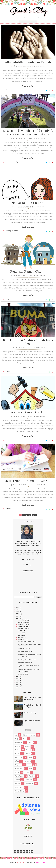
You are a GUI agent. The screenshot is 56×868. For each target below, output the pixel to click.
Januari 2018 (22, 677)
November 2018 (23, 625)
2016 (18, 681)
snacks (17, 775)
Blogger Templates (41, 865)
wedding (18, 786)
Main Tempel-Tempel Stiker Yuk (28, 484)
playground (27, 764)
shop (31, 771)
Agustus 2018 (22, 631)
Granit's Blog (28, 11)
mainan (28, 756)
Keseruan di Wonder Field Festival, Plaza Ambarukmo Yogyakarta (28, 133)
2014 (18, 685)
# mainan (8, 511)
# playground (18, 163)
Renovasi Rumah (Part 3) (28, 273)
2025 (18, 610)
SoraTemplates (21, 865)
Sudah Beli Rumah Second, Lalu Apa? (28, 672)
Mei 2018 (21, 638)
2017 (18, 679)
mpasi (30, 760)
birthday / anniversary (29, 738)
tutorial (18, 783)
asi (16, 738)
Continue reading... (28, 87)
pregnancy (18, 768)
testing (27, 775)
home (28, 753)
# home (7, 91)
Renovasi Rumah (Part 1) (25, 665)
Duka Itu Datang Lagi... (31, 716)
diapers (28, 749)
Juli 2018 (21, 634)
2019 (18, 619)
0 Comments (41, 139)
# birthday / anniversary (12, 232)
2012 (18, 690)
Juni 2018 (21, 636)
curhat (30, 745)
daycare (18, 749)
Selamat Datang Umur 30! (28, 204)
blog (17, 742)
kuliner (17, 756)
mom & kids (19, 760)
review (30, 768)
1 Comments (41, 349)
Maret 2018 (22, 642)
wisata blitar (29, 786)
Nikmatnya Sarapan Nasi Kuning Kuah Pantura (28, 669)
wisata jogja (19, 790)
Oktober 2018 (22, 627)
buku (25, 742)
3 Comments (40, 277)
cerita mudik (19, 745)
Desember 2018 (23, 623)
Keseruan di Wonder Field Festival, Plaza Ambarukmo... (29, 648)
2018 (18, 621)
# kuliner (8, 373)
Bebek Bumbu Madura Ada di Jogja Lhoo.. (28, 344)
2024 (18, 612)
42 (30, 518)
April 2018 (21, 640)
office (17, 764)
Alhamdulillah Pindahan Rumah (28, 63)
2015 (18, 683)
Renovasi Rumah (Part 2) (28, 415)
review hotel (19, 771)
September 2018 (23, 629)
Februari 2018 (22, 675)
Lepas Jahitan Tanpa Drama (32, 723)
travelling (32, 779)
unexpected (29, 783)
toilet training (19, 779)
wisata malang (20, 794)
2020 (18, 617)
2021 (18, 614)
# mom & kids (9, 163)
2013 (18, 688)
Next (34, 518)
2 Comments (40, 67)
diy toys (18, 753)
